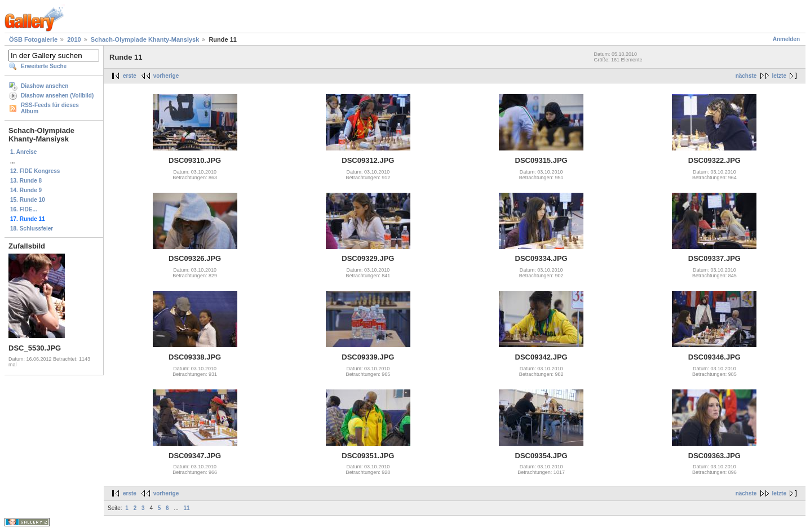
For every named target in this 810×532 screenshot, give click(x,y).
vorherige (166, 76)
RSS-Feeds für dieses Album (50, 108)
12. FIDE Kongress (35, 171)
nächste (746, 76)
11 (187, 508)
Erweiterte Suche (44, 66)
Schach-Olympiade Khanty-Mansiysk (145, 39)
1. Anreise (23, 152)
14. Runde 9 (26, 190)
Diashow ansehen (45, 86)
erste (130, 76)
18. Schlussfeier (32, 229)
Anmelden (786, 39)
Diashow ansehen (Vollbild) (57, 96)
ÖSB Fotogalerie (33, 39)
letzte (779, 76)
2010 (74, 39)
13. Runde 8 (26, 181)
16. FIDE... (24, 209)
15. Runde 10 (28, 200)
